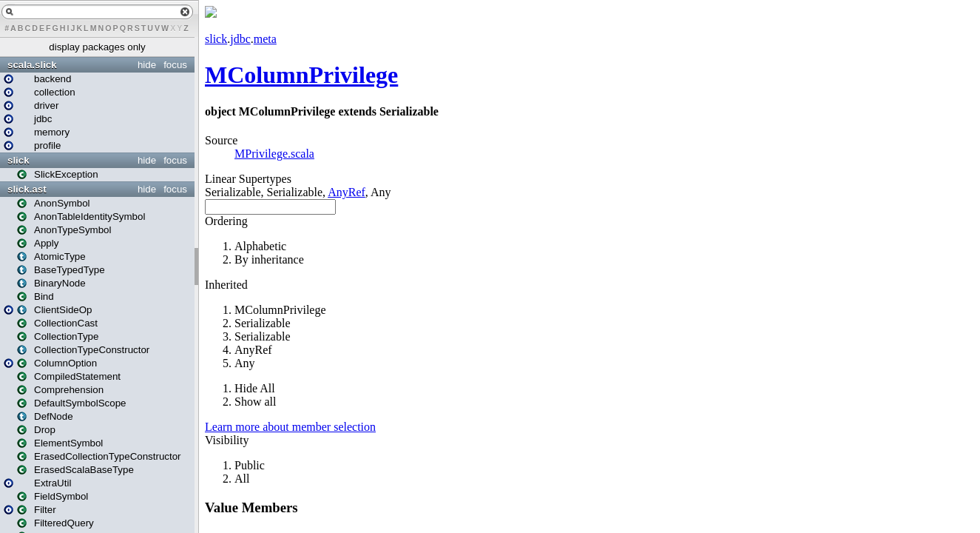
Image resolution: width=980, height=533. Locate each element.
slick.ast (27, 189)
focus (175, 65)
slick (18, 160)
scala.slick (32, 65)
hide (147, 65)
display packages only (97, 47)
